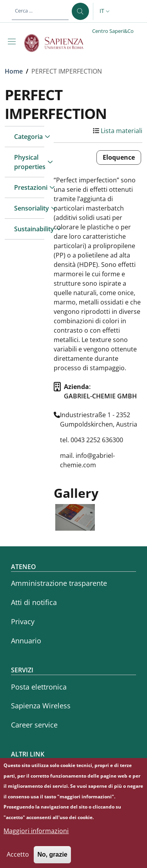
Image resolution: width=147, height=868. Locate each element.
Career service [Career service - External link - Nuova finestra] (34, 725)
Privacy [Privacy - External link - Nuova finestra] (23, 621)
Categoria (28, 137)
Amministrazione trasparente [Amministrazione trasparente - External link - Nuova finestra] (59, 583)
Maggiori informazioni (36, 837)
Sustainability (29, 229)
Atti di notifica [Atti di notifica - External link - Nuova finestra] (34, 602)
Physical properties (29, 162)
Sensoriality (29, 208)
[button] (105, 11)
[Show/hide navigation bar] (13, 41)
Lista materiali (122, 131)
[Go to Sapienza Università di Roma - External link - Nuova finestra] (58, 43)
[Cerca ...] (80, 11)
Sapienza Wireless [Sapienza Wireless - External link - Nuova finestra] (41, 706)
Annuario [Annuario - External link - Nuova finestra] (26, 641)
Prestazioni (29, 187)
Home (14, 71)
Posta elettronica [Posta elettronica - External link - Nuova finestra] (39, 687)
